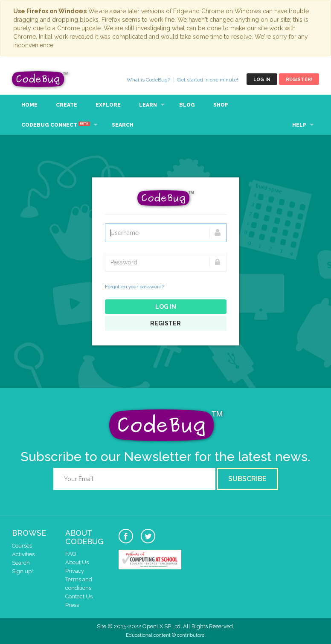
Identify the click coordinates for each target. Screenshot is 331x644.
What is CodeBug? (148, 80)
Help (299, 125)
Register (165, 323)
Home (29, 105)
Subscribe (247, 479)
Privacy (75, 571)
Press (72, 605)
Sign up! (22, 571)
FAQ (71, 554)
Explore (108, 105)
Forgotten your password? (135, 287)
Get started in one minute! (208, 80)
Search (123, 125)
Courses (22, 546)
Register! (299, 80)
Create (67, 105)
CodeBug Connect (56, 125)
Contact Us (79, 596)
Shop (221, 105)
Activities (23, 554)
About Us (77, 562)
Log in (262, 80)
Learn (148, 105)
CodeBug (41, 79)
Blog (187, 105)
